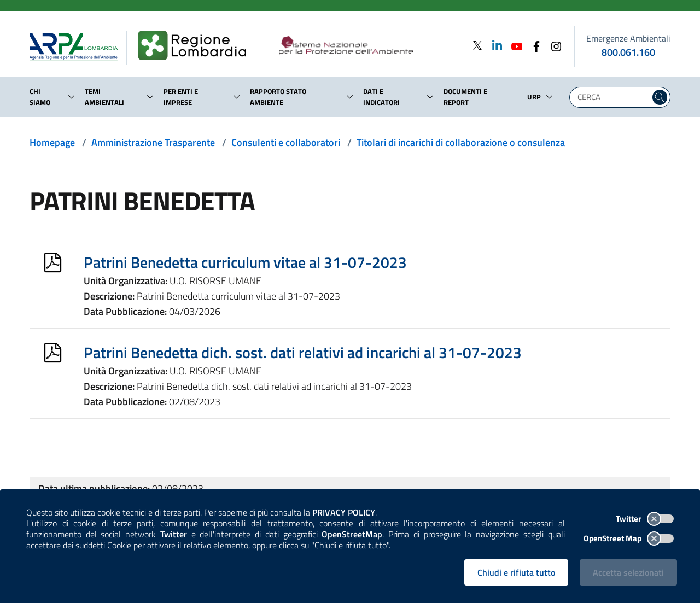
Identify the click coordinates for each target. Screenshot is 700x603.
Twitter (645, 519)
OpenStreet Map (629, 538)
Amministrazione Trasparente (153, 142)
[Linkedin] (494, 45)
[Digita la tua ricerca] (612, 97)
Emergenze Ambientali (628, 38)
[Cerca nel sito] (660, 97)
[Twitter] (477, 45)
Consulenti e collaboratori (286, 142)
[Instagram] (553, 45)
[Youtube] (514, 45)
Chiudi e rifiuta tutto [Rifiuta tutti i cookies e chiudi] (516, 572)
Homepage (52, 142)
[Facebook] (533, 45)
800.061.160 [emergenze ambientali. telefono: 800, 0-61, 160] (628, 52)
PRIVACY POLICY (344, 512)
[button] (72, 97)
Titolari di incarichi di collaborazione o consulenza (461, 142)
